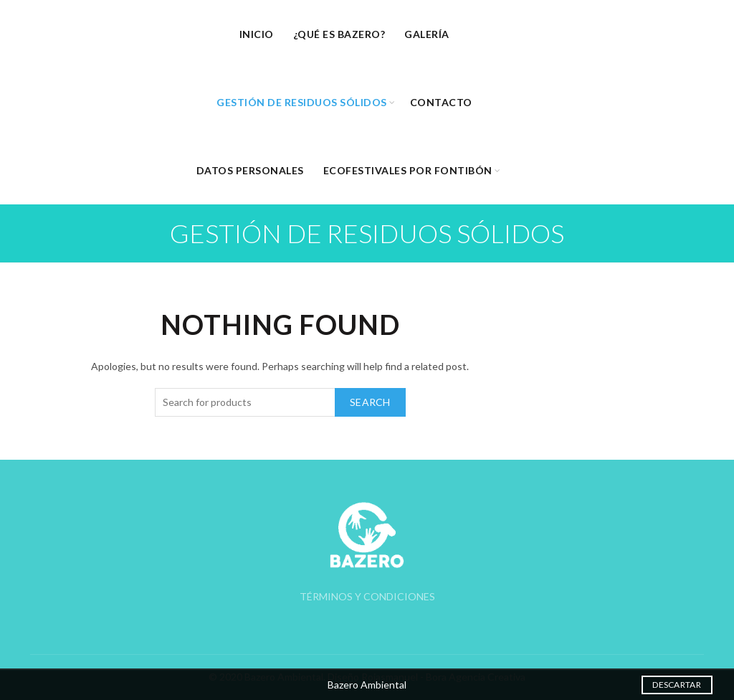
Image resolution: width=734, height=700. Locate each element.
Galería (427, 34)
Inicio (257, 34)
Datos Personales (250, 170)
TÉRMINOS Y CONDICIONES (367, 596)
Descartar (677, 685)
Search (370, 402)
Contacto (441, 102)
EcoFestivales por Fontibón (408, 170)
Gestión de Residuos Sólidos (302, 102)
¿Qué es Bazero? (339, 34)
